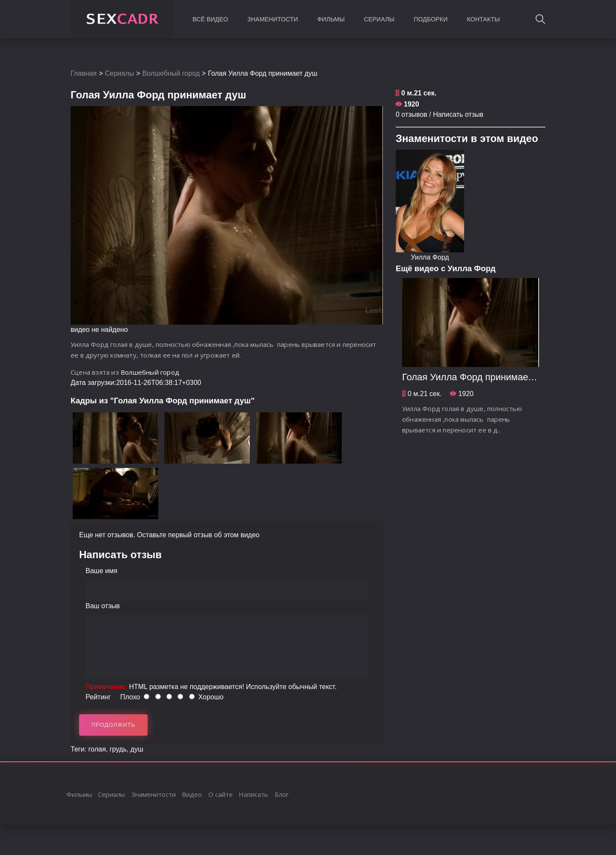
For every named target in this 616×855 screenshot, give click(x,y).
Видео (192, 794)
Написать (253, 794)
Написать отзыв (458, 114)
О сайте (221, 794)
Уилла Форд (430, 257)
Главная (84, 73)
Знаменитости (273, 19)
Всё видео (210, 19)
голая (97, 749)
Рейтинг (98, 697)
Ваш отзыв (103, 606)
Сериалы (379, 19)
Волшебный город (171, 73)
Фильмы (331, 19)
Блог (282, 794)
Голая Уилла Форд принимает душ (477, 377)
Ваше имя (101, 571)
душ (137, 749)
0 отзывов (412, 114)
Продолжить (114, 725)
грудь (118, 749)
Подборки (431, 19)
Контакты (483, 19)
